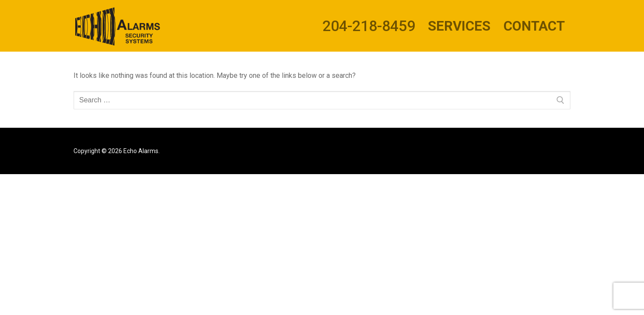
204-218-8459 (369, 26)
